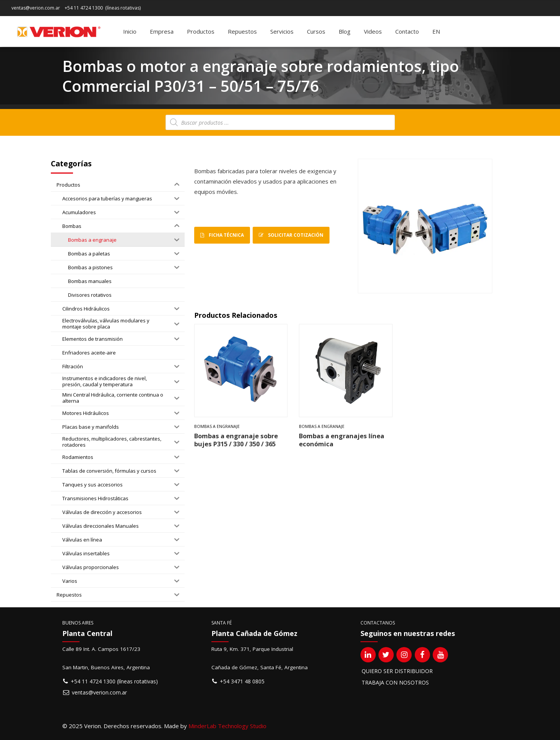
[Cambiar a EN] (436, 31)
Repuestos (242, 31)
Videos (373, 31)
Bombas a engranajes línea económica (342, 440)
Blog (345, 31)
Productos (201, 31)
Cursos (316, 31)
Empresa (162, 31)
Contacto (407, 31)
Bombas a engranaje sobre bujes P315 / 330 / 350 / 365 (236, 440)
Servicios (282, 31)
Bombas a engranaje (217, 426)
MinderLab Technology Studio (227, 726)
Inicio (130, 31)
